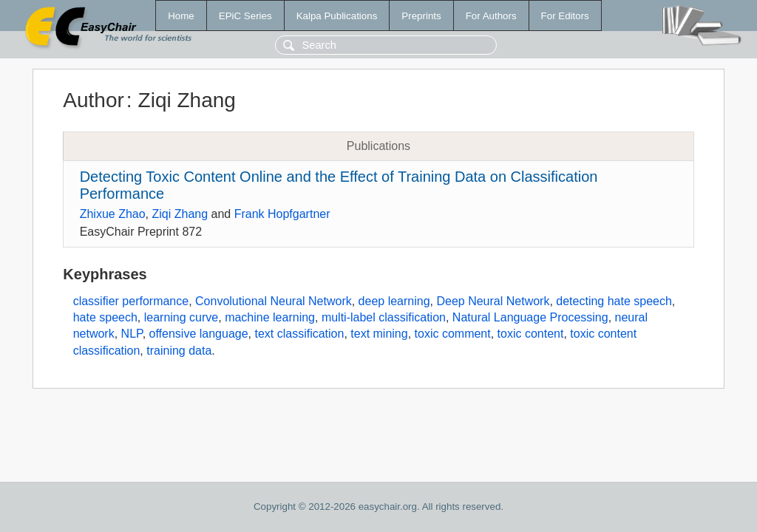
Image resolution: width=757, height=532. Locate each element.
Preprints (421, 16)
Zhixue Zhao (113, 214)
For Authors (491, 16)
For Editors (565, 16)
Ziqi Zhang (180, 214)
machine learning (270, 317)
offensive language (199, 334)
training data (179, 351)
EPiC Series (245, 16)
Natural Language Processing (530, 317)
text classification (299, 334)
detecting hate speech (614, 301)
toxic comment (453, 334)
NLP (132, 334)
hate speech (105, 317)
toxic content (531, 334)
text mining (379, 334)
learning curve (181, 317)
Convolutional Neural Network (274, 301)
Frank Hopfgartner (282, 214)
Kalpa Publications (337, 16)
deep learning (394, 301)
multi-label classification (384, 317)
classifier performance (131, 301)
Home (181, 16)
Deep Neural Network (493, 301)
